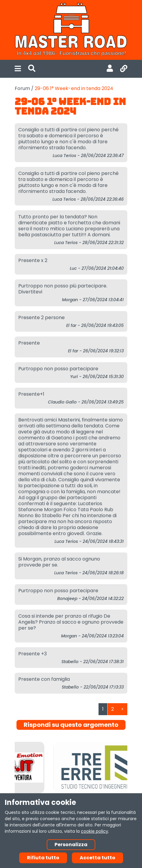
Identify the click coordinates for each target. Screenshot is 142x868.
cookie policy (95, 831)
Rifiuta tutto (43, 858)
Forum (22, 88)
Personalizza (71, 845)
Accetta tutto (98, 858)
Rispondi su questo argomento (71, 725)
